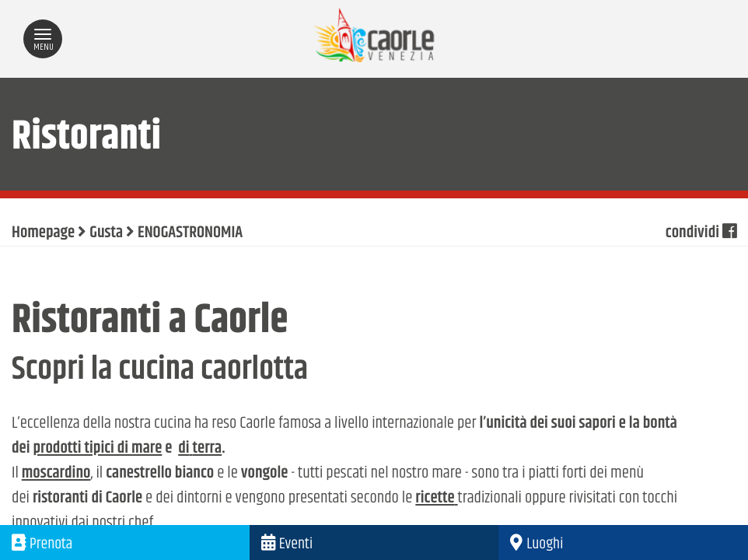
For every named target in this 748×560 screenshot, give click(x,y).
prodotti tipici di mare (97, 449)
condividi (701, 233)
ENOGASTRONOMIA (190, 233)
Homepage (43, 233)
